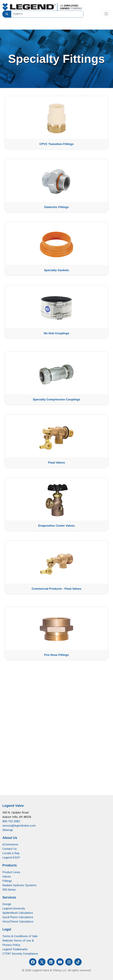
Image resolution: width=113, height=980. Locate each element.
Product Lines (11, 872)
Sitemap (8, 830)
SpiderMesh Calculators (18, 913)
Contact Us (10, 849)
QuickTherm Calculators (18, 917)
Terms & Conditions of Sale (20, 936)
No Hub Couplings (57, 333)
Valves (7, 877)
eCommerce (10, 844)
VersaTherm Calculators (18, 922)
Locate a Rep (11, 853)
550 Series (9, 890)
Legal (7, 929)
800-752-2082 (11, 821)
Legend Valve (13, 806)
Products (10, 865)
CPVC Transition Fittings (57, 144)
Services (9, 897)
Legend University (14, 909)
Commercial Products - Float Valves (56, 589)
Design (7, 904)
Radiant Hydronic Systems (19, 885)
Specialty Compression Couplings (57, 399)
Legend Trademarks (15, 949)
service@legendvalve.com (19, 826)
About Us (10, 838)
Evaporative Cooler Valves (56, 526)
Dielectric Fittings (57, 207)
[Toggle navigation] (106, 14)
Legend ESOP (11, 858)
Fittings (7, 881)
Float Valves (56, 463)
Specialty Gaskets (56, 270)
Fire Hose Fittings (56, 655)
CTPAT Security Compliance (20, 954)
